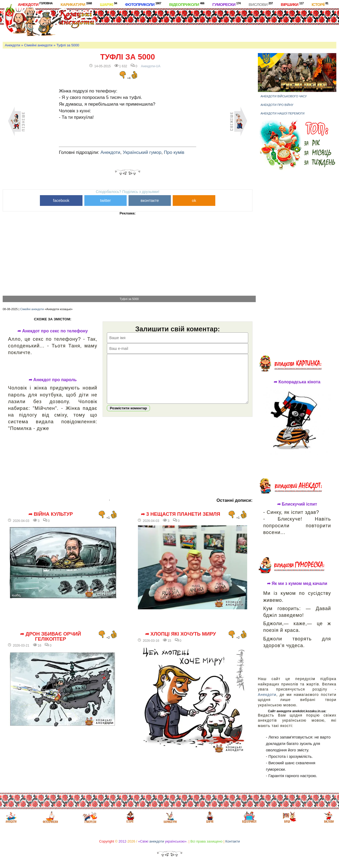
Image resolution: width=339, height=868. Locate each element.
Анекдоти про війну (277, 105)
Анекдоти (35, 4)
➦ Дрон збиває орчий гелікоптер (50, 637)
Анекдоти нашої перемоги (282, 113)
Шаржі (108, 4)
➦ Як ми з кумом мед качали (297, 584)
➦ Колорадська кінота (297, 382)
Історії (320, 4)
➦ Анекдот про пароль (53, 380)
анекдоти (157, 841)
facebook (61, 200)
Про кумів (174, 152)
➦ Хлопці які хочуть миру (181, 634)
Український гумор (142, 152)
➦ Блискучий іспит (297, 504)
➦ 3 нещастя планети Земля (181, 514)
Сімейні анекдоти (38, 45)
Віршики (292, 4)
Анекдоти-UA (151, 66)
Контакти (233, 841)
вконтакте (150, 200)
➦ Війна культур (51, 514)
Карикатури (76, 4)
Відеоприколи (187, 4)
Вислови (261, 4)
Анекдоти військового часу (284, 96)
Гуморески (227, 4)
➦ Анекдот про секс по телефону (53, 331)
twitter (106, 200)
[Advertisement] (200, 24)
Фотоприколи (143, 4)
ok (194, 200)
